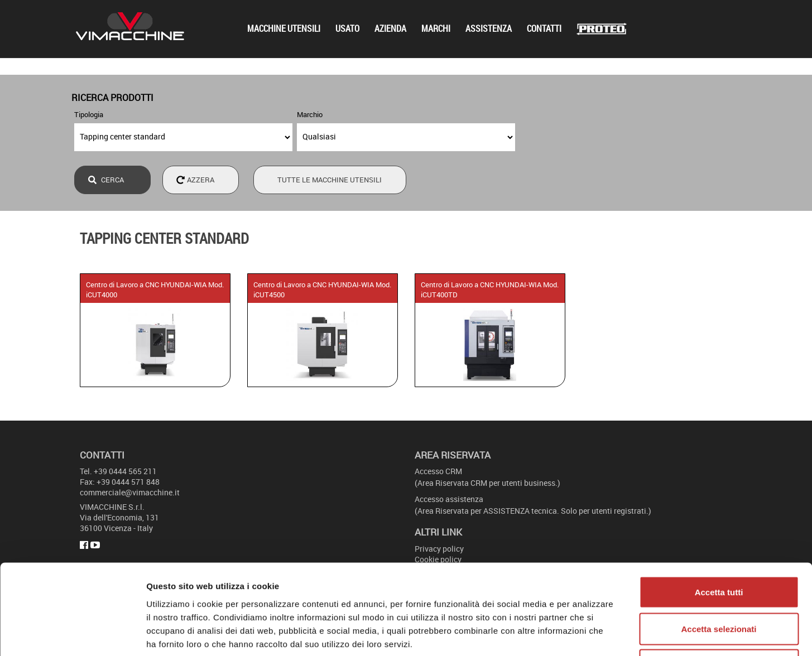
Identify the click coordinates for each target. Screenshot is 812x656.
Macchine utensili (284, 29)
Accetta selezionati (719, 546)
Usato (347, 29)
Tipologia (89, 114)
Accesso (438, 471)
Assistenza (489, 29)
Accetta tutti (719, 510)
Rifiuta (719, 583)
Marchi (436, 29)
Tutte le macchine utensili (330, 180)
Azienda (390, 29)
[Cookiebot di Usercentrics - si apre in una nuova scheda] (72, 634)
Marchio (310, 114)
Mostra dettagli (587, 634)
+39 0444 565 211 (125, 471)
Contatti (544, 29)
